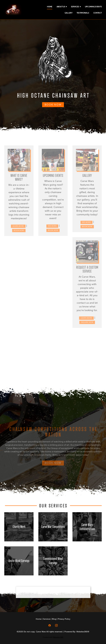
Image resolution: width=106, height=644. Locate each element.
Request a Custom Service (87, 271)
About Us (62, 7)
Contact (98, 13)
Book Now (19, 232)
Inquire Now (87, 324)
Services (76, 7)
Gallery (68, 13)
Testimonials (83, 13)
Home (50, 7)
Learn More (18, 228)
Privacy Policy (64, 619)
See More (52, 228)
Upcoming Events (93, 7)
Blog (54, 619)
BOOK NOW (53, 105)
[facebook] (50, 625)
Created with (53, 637)
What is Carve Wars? (19, 179)
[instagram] (56, 625)
